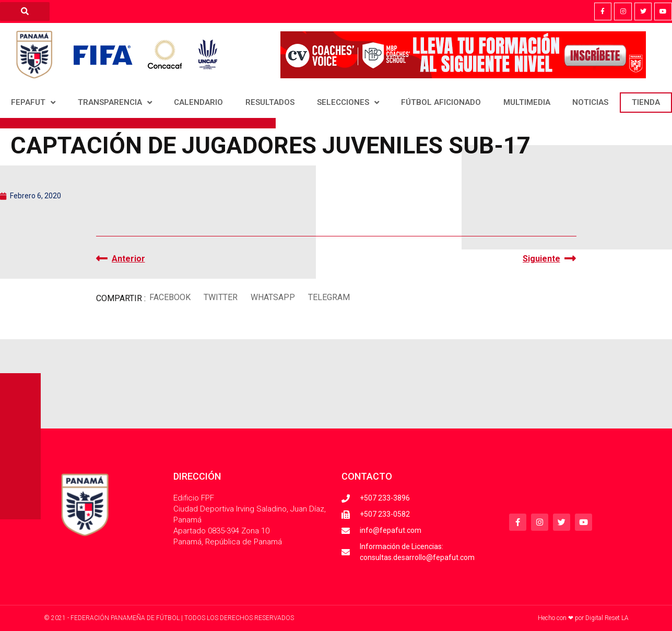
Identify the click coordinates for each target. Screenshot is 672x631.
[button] (170, 297)
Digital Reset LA (607, 618)
